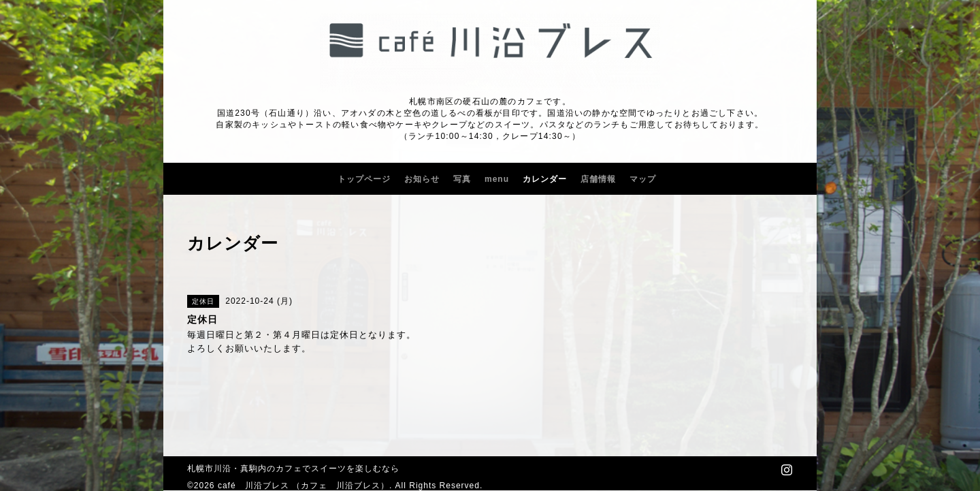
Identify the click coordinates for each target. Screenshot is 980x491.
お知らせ (422, 179)
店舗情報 (598, 179)
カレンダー (545, 179)
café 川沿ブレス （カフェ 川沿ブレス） (304, 486)
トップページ (364, 179)
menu (497, 179)
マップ (643, 179)
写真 (462, 179)
